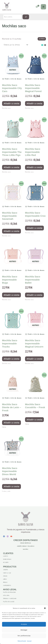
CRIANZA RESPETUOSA (26, 543)
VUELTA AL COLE (7, 573)
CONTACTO (6, 556)
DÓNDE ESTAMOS (7, 559)
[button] (45, 608)
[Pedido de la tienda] (15, 45)
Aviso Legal (29, 641)
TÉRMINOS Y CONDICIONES (10, 599)
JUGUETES (6, 570)
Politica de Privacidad (22, 641)
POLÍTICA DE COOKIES (9, 602)
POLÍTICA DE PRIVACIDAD (9, 592)
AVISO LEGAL (6, 595)
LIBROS (5, 579)
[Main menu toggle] (43, 7)
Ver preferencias (24, 636)
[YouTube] (11, 536)
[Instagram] (8, 536)
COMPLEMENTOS (7, 585)
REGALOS (5, 582)
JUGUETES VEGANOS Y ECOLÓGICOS (26, 546)
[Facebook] (4, 536)
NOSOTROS (26, 549)
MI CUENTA (6, 562)
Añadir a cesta (11, 103)
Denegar (24, 630)
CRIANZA (5, 576)
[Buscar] (26, 17)
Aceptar (24, 624)
